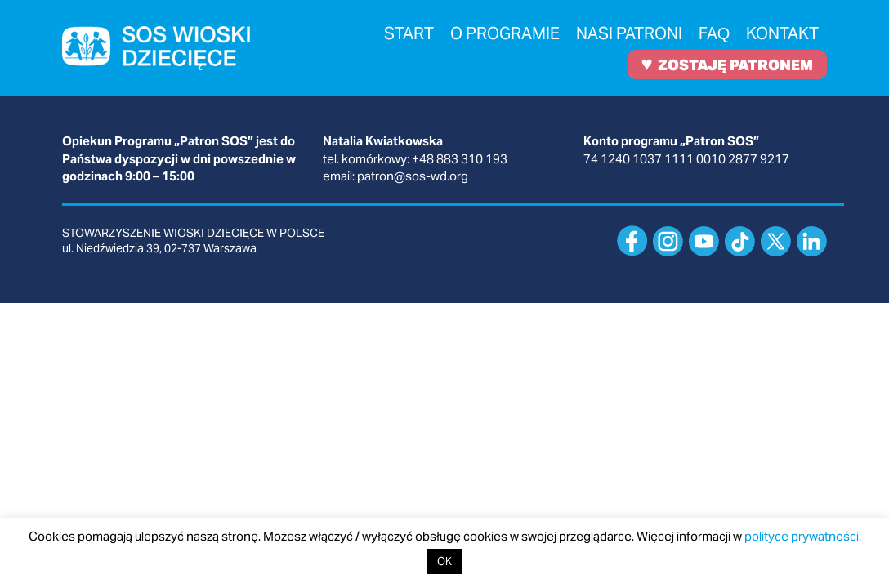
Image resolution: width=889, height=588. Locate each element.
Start (409, 33)
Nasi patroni (629, 33)
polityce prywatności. (803, 536)
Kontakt (782, 33)
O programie (505, 33)
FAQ (715, 33)
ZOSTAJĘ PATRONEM (727, 63)
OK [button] (444, 561)
